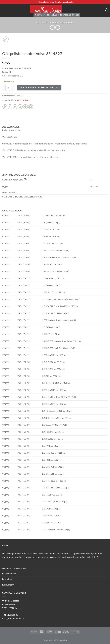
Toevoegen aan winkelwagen (39, 87)
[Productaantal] (8, 88)
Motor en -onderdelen (60, 22)
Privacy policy (9, 573)
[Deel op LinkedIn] (31, 107)
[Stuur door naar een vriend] (20, 107)
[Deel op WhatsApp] (5, 107)
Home (39, 22)
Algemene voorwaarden (14, 568)
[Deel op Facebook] (10, 107)
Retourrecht (8, 585)
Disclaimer (7, 579)
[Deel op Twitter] (15, 107)
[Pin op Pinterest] (25, 107)
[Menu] (4, 11)
